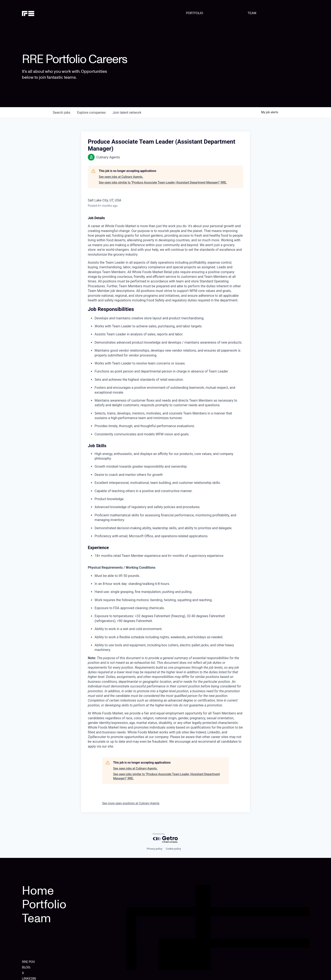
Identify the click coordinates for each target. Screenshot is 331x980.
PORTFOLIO (195, 13)
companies (91, 113)
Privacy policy (155, 849)
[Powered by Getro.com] (165, 838)
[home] (42, 13)
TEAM (252, 13)
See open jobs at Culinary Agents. (121, 177)
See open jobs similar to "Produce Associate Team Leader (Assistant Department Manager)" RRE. (163, 182)
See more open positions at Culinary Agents (131, 803)
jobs (62, 113)
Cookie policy (173, 849)
